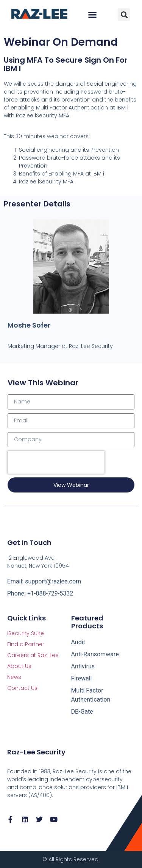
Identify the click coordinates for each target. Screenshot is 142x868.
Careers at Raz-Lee (33, 655)
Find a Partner (26, 644)
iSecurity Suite (26, 633)
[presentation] (56, 462)
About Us (19, 666)
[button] (92, 15)
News (14, 677)
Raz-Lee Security (36, 752)
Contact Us (22, 688)
